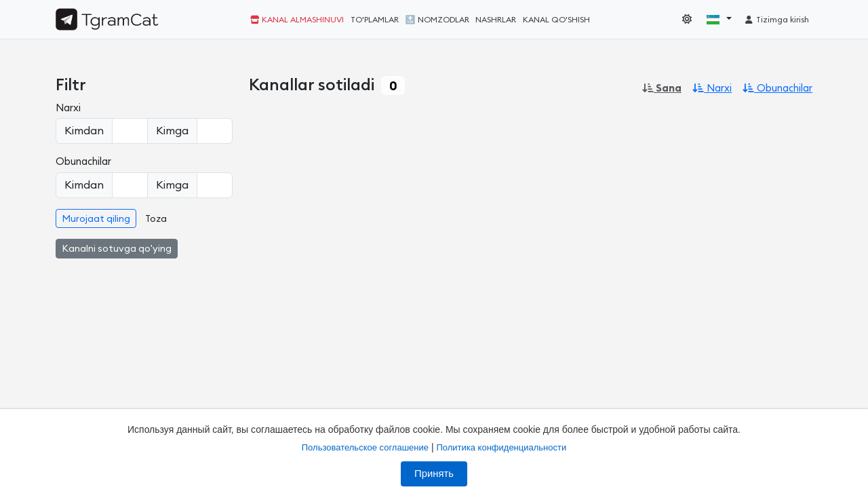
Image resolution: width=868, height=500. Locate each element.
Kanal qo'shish (556, 20)
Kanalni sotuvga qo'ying (117, 249)
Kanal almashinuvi (297, 20)
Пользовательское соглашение (365, 447)
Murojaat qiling (96, 219)
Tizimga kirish (776, 20)
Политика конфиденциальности (501, 447)
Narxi (712, 89)
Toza (156, 219)
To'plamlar (375, 20)
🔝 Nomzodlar (437, 20)
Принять (434, 474)
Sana (662, 89)
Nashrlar (496, 20)
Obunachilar (777, 89)
